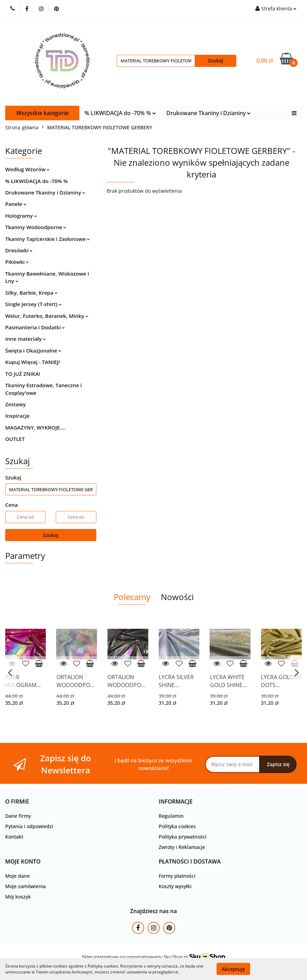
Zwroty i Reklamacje (182, 847)
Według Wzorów (27, 169)
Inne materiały (25, 339)
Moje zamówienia (25, 886)
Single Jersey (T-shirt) (33, 304)
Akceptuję (233, 969)
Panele (16, 204)
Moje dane (17, 876)
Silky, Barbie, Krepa (31, 293)
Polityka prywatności (183, 837)
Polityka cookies (177, 826)
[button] (17, 802)
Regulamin (171, 816)
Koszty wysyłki (175, 886)
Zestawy (15, 404)
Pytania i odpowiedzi (29, 826)
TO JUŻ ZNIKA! (23, 374)
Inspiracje (17, 416)
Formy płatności (177, 876)
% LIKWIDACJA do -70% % (120, 113)
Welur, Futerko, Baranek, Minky (47, 316)
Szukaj (51, 535)
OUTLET (15, 439)
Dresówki (19, 250)
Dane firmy (18, 816)
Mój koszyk (18, 897)
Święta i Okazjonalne (33, 350)
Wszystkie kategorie (42, 113)
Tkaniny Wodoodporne (36, 227)
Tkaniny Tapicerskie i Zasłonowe (47, 239)
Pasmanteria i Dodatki (35, 327)
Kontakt (14, 837)
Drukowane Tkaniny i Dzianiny (208, 113)
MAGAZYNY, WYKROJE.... (35, 427)
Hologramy (21, 216)
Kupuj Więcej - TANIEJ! (33, 362)
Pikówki (17, 262)
